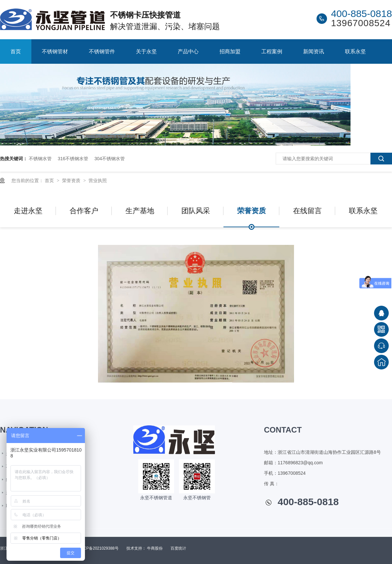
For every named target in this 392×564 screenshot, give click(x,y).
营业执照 (98, 180)
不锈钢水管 (40, 159)
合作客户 (84, 211)
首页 (16, 51)
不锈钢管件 (102, 51)
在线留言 (307, 211)
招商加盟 (230, 51)
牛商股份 (155, 548)
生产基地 (140, 211)
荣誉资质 (72, 180)
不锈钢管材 (55, 51)
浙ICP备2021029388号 (98, 548)
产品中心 (188, 51)
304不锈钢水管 (110, 159)
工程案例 (272, 51)
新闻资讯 (314, 51)
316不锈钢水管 (73, 159)
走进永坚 (28, 211)
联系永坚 (355, 51)
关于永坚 (146, 51)
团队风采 (196, 211)
